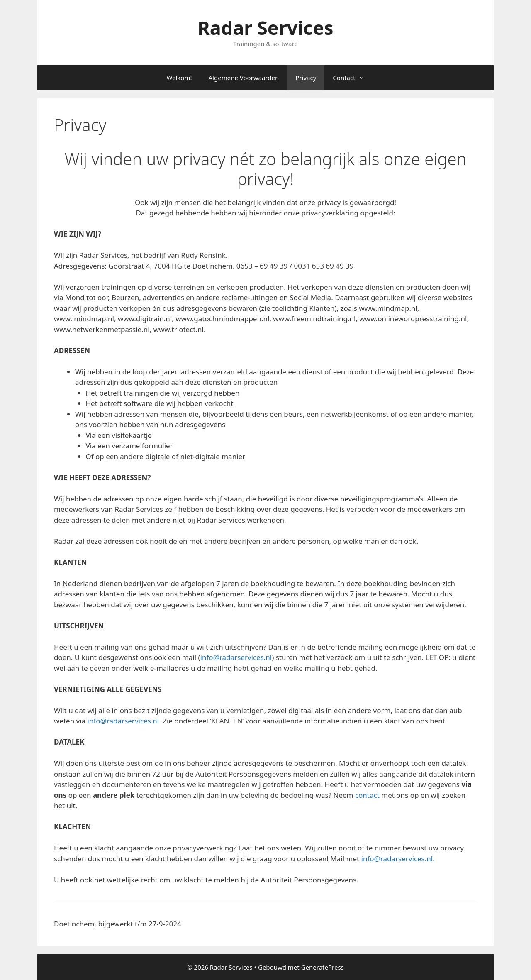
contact (367, 795)
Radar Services (265, 28)
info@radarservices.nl (236, 657)
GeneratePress (323, 967)
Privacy (306, 78)
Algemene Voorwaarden (244, 78)
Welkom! (179, 78)
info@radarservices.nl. (398, 859)
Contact (353, 78)
